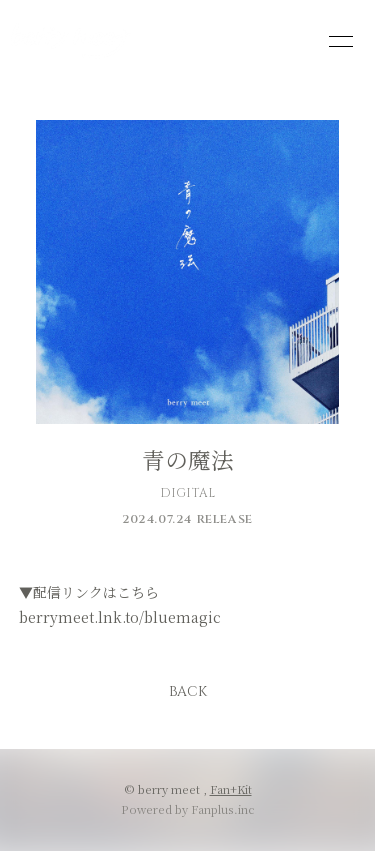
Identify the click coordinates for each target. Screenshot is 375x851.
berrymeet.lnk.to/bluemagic (120, 617)
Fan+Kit (231, 789)
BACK (188, 691)
